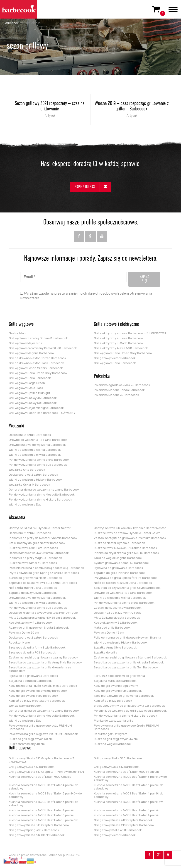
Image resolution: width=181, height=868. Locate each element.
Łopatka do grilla (106, 652)
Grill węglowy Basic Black (26, 388)
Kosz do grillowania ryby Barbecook (34, 696)
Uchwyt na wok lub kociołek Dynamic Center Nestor (130, 528)
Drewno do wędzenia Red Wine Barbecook (38, 440)
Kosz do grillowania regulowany (116, 686)
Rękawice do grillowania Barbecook (33, 676)
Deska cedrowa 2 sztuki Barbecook (33, 475)
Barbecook (11, 23)
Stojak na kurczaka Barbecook (115, 681)
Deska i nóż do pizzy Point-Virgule (118, 613)
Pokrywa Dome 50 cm (24, 633)
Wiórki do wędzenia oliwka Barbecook (35, 455)
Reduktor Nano (19, 643)
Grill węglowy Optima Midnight (29, 393)
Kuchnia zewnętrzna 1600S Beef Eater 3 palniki (42, 815)
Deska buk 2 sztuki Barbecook (30, 435)
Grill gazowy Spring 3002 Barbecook (34, 830)
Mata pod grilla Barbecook (112, 628)
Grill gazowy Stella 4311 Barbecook (118, 830)
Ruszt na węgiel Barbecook (113, 744)
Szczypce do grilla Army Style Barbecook (37, 647)
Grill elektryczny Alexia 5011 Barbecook (121, 348)
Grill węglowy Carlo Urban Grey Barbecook (38, 373)
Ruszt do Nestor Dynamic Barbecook (119, 543)
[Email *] (73, 277)
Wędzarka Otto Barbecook (27, 470)
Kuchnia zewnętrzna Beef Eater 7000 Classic (40, 777)
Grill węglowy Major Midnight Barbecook (36, 408)
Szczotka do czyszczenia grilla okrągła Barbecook (129, 662)
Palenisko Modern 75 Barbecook (116, 395)
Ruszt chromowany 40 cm (27, 744)
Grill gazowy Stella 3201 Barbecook (118, 758)
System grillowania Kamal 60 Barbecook (122, 563)
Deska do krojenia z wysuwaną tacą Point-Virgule (43, 613)
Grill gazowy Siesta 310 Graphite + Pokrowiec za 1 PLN (46, 772)
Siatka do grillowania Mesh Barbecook (35, 578)
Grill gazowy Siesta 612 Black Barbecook (37, 835)
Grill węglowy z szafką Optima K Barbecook (38, 338)
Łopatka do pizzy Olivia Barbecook (33, 593)
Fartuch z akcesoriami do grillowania (119, 676)
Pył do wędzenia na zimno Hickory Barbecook (40, 500)
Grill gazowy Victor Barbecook (115, 358)
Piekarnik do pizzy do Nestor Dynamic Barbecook (43, 538)
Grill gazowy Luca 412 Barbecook (32, 767)
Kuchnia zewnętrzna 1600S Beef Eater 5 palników (43, 820)
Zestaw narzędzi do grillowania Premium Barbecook (130, 538)
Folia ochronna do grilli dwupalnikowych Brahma (127, 638)
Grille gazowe (20, 748)
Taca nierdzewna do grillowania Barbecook (124, 696)
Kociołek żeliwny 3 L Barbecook (116, 623)
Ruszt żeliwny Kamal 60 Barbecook (33, 563)
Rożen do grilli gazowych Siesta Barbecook (39, 628)
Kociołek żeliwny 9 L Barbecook (31, 623)
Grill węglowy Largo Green (27, 383)
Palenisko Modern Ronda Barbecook (119, 390)
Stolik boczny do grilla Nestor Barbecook (37, 543)
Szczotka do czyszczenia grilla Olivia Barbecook (127, 588)
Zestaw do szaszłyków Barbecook (118, 608)
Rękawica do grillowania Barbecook (119, 568)
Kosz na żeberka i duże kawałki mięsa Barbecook (43, 686)
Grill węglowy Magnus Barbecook (32, 353)
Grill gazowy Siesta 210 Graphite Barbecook (124, 825)
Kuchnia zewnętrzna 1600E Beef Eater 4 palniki (42, 810)
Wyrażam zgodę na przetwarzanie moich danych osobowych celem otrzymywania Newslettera (86, 296)
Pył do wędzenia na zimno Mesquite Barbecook (42, 495)
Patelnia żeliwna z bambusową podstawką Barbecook (46, 568)
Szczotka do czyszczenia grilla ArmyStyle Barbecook (46, 662)
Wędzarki (16, 426)
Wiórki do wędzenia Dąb (25, 504)
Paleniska (102, 377)
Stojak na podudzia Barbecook (30, 681)
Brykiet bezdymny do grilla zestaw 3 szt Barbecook (129, 706)
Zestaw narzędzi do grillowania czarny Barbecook (44, 657)
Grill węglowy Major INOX (26, 343)
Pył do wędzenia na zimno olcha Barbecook (39, 460)
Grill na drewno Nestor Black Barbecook (36, 363)
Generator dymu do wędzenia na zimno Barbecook (44, 490)
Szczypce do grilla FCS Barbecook (32, 652)
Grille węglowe (21, 325)
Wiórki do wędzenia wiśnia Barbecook (35, 450)
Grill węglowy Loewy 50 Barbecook (33, 403)
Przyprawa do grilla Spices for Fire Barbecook (126, 578)
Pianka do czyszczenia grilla (114, 721)
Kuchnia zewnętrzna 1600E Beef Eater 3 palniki (127, 810)
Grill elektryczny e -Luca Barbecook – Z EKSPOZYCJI (130, 333)
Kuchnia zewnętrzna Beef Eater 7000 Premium (126, 772)
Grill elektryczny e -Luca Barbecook (119, 338)
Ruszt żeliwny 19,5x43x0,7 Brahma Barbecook (126, 548)
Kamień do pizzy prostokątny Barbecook (37, 701)
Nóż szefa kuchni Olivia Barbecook (33, 588)
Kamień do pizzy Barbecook (113, 701)
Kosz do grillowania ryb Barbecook (118, 691)
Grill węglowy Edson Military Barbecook (36, 368)
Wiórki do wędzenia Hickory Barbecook (36, 480)
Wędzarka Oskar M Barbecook (29, 485)
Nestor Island (18, 333)
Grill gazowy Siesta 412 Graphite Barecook (123, 820)
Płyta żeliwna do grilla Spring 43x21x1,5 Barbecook (44, 573)
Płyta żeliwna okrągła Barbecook (117, 618)
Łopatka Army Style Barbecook (115, 647)
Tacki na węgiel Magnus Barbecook (118, 558)
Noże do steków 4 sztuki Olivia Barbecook (123, 583)
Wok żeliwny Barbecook (25, 706)
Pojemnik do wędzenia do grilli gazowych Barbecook (130, 711)
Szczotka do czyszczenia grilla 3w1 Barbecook (126, 667)
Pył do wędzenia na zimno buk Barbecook (38, 465)
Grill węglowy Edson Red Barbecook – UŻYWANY (42, 413)
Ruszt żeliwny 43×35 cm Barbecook (33, 548)
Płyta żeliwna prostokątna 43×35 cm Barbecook (42, 618)
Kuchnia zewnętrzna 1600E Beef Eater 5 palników (128, 802)
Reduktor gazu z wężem (111, 734)
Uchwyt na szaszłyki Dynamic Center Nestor (40, 528)
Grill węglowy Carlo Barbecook (30, 378)
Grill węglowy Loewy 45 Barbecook (33, 398)
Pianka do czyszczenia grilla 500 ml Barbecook (127, 553)
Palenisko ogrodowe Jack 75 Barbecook (122, 385)
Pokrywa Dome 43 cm (109, 633)
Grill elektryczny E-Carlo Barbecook (119, 343)
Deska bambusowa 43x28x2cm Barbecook (39, 553)
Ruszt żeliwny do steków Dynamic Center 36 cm (127, 533)
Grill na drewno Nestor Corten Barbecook (38, 358)
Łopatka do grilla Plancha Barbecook (120, 573)
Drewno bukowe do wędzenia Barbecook (37, 445)
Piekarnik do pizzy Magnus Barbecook (35, 558)
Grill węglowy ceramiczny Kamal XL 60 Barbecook (43, 348)
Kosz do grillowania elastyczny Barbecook (38, 691)
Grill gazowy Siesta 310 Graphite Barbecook (39, 825)
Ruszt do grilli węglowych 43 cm (116, 739)
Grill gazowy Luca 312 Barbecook (117, 767)
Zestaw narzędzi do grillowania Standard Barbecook (130, 657)
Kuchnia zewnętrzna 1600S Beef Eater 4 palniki (127, 815)
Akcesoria (17, 518)
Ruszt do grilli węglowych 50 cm (31, 739)
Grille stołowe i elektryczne (116, 325)
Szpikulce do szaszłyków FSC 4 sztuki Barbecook (43, 583)
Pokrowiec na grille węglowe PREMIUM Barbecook (43, 734)
